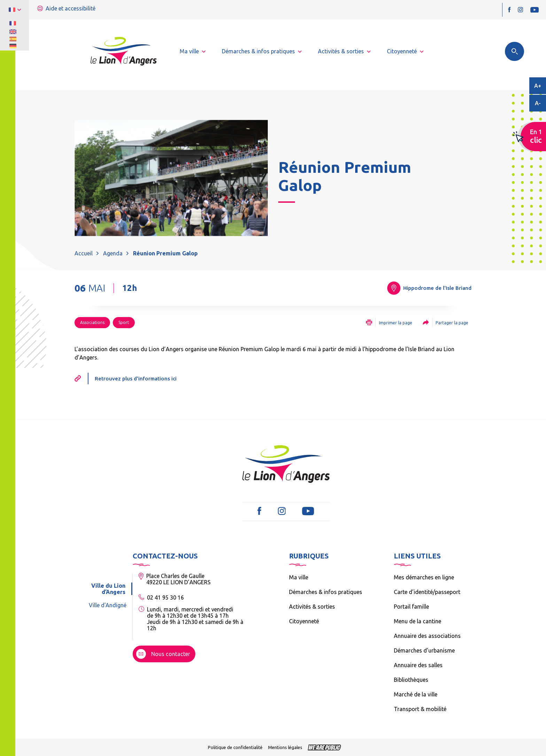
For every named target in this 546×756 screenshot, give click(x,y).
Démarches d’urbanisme (424, 650)
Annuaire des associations (427, 636)
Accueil (84, 253)
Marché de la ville (416, 694)
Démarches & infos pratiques (326, 592)
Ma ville (299, 577)
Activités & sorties (312, 607)
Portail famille (411, 607)
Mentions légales (285, 747)
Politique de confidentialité (235, 747)
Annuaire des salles (418, 665)
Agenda (113, 253)
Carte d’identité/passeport (427, 592)
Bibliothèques (411, 680)
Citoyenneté (304, 621)
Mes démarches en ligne (424, 577)
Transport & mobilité (420, 709)
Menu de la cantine (418, 621)
